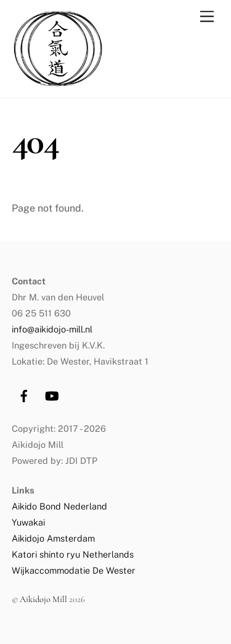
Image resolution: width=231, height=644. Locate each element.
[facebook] (24, 394)
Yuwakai (28, 522)
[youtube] (52, 394)
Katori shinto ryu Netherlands (73, 554)
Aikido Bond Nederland (61, 506)
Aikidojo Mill (43, 599)
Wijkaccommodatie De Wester (74, 570)
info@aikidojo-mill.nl (52, 329)
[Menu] (207, 17)
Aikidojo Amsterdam (53, 538)
